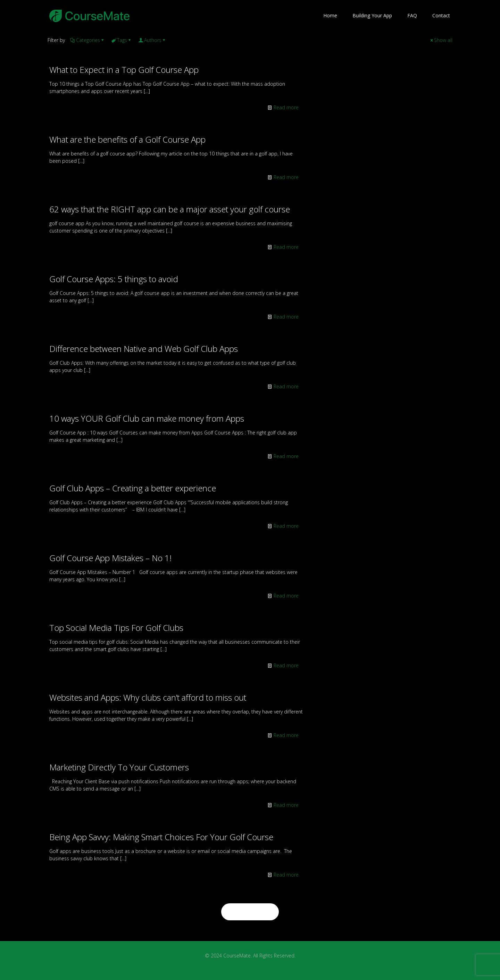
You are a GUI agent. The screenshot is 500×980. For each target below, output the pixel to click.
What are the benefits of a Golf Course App (127, 139)
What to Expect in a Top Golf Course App (124, 70)
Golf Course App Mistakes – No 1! (110, 558)
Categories (87, 40)
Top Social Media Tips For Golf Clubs (116, 628)
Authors (152, 40)
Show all (441, 40)
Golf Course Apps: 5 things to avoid (114, 279)
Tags (122, 40)
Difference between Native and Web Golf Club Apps (144, 349)
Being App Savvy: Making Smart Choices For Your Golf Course (161, 837)
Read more (286, 107)
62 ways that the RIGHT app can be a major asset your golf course (170, 209)
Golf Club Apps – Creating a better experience (133, 488)
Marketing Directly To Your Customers (119, 767)
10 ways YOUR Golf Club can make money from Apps (147, 418)
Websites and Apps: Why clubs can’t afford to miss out (148, 697)
